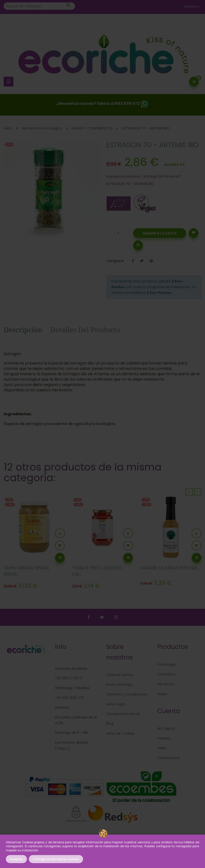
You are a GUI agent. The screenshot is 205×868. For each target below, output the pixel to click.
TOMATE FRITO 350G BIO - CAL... (99, 571)
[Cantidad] (119, 233)
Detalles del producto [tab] (85, 330)
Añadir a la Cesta (160, 233)
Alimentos (166, 684)
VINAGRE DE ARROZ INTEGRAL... (170, 568)
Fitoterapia (167, 664)
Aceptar (16, 859)
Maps (62, 748)
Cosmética (167, 674)
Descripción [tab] (23, 330)
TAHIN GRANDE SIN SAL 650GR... (27, 571)
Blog (110, 724)
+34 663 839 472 (69, 698)
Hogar (162, 694)
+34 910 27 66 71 (69, 678)
